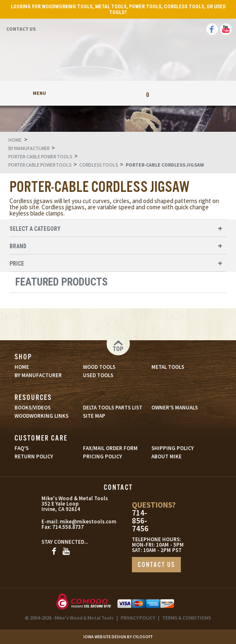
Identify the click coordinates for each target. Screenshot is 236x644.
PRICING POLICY (102, 456)
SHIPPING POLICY (173, 448)
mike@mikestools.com (75, 522)
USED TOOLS (98, 375)
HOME (22, 367)
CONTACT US (156, 565)
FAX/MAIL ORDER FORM (110, 448)
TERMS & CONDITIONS (187, 618)
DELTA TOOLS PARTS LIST (113, 408)
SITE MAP (94, 416)
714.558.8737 (67, 527)
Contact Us (21, 29)
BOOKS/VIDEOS (33, 408)
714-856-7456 (140, 521)
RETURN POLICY (34, 456)
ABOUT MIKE (167, 456)
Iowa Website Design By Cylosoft (118, 637)
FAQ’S (22, 448)
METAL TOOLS (168, 367)
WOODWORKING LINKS (41, 416)
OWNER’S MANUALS (175, 408)
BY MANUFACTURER (38, 375)
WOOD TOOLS (99, 367)
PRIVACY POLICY (138, 618)
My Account (88, 93)
